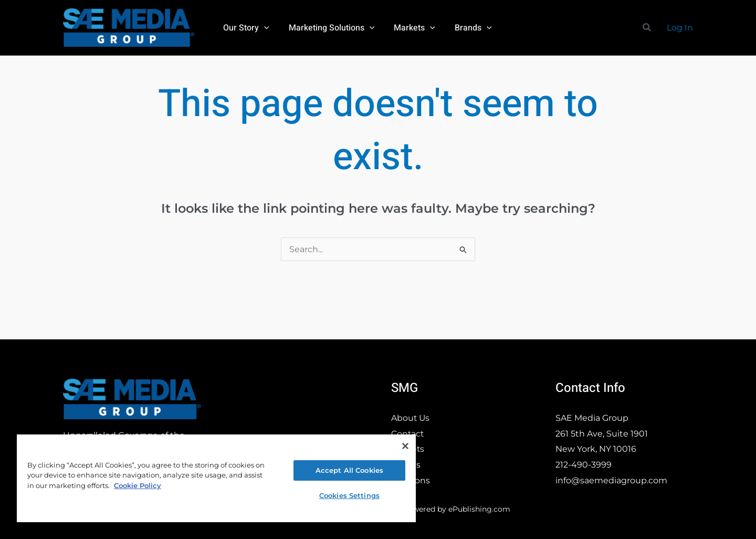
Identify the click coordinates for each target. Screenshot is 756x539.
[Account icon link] (680, 28)
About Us (411, 418)
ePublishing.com (479, 509)
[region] (216, 478)
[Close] (405, 446)
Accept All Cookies (349, 470)
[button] (262, 28)
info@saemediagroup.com (611, 480)
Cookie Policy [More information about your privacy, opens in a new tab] (138, 485)
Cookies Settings (349, 495)
